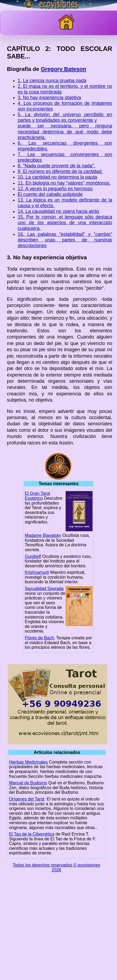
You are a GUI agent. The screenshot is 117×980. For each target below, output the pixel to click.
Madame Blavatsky (43, 535)
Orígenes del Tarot (26, 799)
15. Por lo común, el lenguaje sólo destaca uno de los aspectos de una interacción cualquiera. (65, 223)
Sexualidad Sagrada (44, 589)
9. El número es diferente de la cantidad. (60, 171)
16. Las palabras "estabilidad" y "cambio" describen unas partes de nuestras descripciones (65, 240)
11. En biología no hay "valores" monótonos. (64, 183)
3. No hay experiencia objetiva (49, 98)
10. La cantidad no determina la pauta (57, 177)
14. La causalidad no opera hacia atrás (58, 211)
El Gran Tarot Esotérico (37, 496)
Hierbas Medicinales (28, 762)
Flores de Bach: (40, 638)
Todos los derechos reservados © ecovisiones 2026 (56, 867)
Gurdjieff (33, 556)
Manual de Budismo (28, 783)
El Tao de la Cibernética (32, 834)
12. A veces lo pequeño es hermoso (55, 189)
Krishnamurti (37, 572)
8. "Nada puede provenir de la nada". (56, 166)
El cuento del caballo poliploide (50, 194)
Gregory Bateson (64, 69)
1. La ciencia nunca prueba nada (52, 81)
